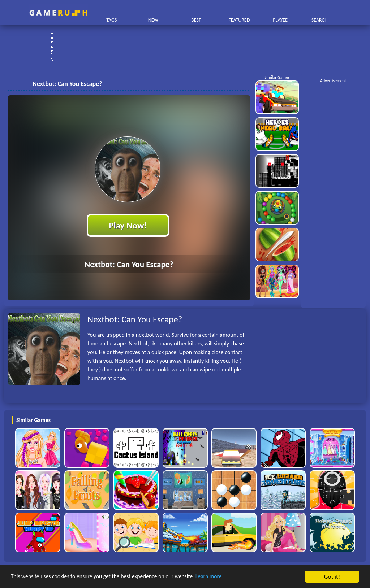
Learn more (226, 577)
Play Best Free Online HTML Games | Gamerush (58, 13)
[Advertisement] (189, 47)
